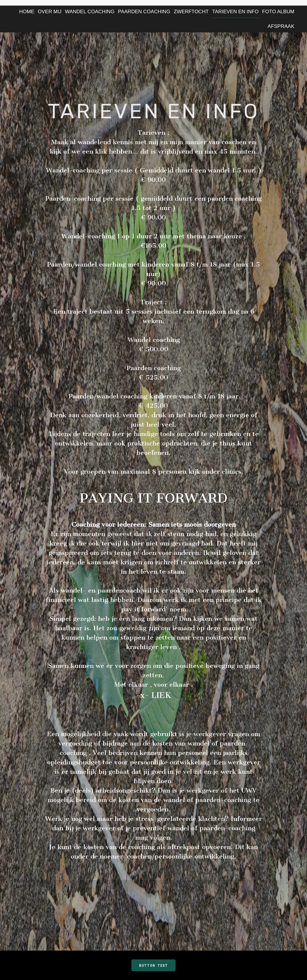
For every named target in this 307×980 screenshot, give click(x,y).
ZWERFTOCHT (191, 12)
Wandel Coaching (90, 12)
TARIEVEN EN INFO (235, 12)
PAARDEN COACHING (144, 12)
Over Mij (49, 12)
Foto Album (278, 12)
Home (27, 12)
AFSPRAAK (281, 26)
